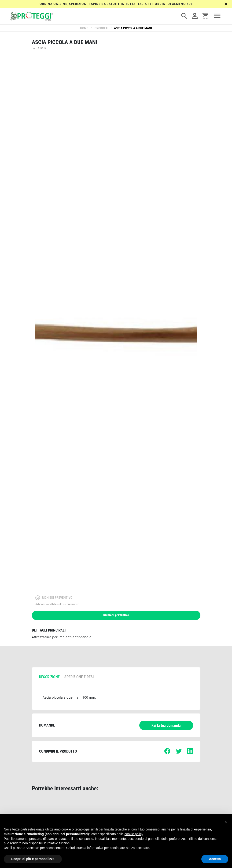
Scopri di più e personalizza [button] (33, 859)
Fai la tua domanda (166, 725)
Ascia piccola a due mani (133, 28)
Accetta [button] (215, 859)
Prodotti (101, 28)
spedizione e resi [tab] (79, 677)
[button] (226, 822)
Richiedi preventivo (116, 615)
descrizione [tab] (49, 677)
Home (85, 28)
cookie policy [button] (134, 834)
